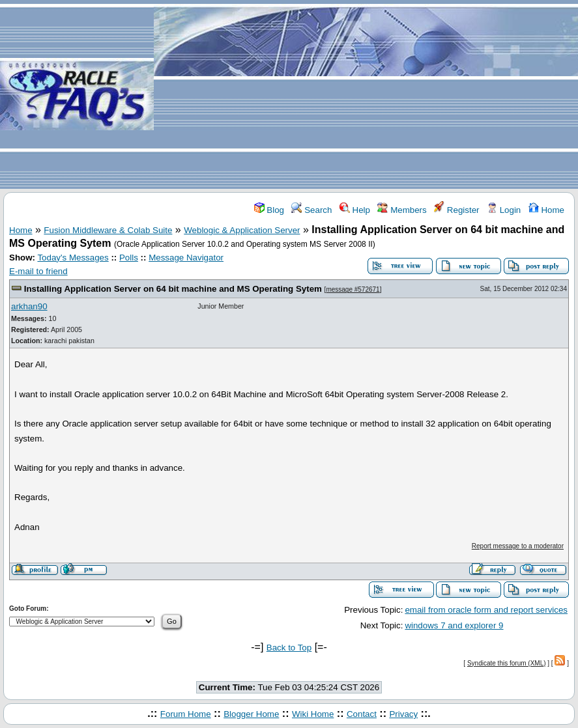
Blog (269, 210)
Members (402, 210)
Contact (362, 714)
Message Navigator (186, 258)
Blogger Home (251, 714)
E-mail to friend (38, 271)
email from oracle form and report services (486, 610)
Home (546, 210)
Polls (129, 258)
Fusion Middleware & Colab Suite (108, 230)
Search (311, 210)
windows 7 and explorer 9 (454, 625)
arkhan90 (29, 306)
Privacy (403, 714)
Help (355, 210)
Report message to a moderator (518, 546)
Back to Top (289, 648)
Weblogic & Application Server (242, 230)
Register (456, 210)
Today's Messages (73, 258)
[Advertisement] (366, 95)
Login (504, 210)
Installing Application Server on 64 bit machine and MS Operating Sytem (173, 289)
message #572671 (353, 289)
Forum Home (186, 714)
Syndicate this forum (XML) (507, 663)
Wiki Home (313, 714)
